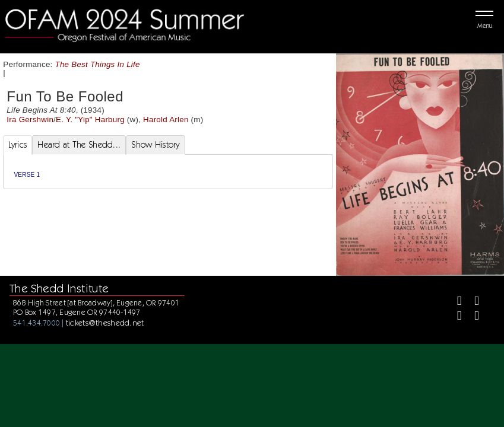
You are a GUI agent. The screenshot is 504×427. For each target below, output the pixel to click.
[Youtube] (472, 317)
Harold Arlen (166, 120)
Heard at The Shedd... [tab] (79, 145)
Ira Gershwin (30, 120)
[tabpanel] (168, 172)
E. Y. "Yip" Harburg (90, 120)
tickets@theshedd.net (105, 323)
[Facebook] (454, 302)
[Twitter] (472, 302)
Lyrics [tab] (18, 145)
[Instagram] (454, 317)
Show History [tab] (155, 145)
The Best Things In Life (98, 64)
